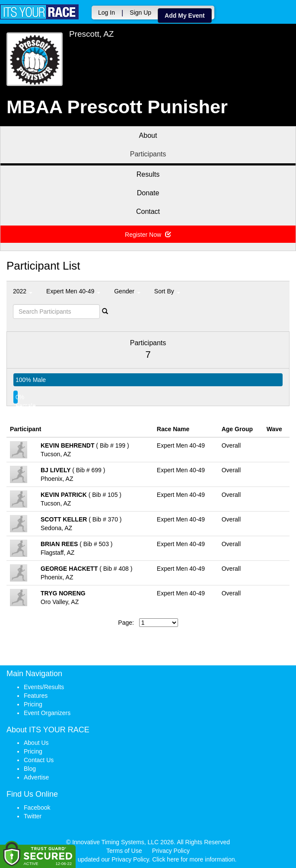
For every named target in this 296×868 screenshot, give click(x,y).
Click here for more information (193, 859)
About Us (36, 743)
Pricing (33, 704)
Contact (148, 211)
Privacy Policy (171, 851)
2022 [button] (23, 291)
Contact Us (39, 760)
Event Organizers (47, 713)
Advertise (36, 777)
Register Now (148, 235)
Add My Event (185, 16)
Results (148, 174)
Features (36, 696)
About (148, 135)
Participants (148, 154)
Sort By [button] (167, 291)
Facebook (37, 808)
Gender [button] (127, 291)
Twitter (33, 816)
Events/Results (44, 687)
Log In (107, 13)
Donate (148, 193)
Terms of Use (124, 851)
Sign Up (140, 13)
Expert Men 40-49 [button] (73, 291)
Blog (30, 769)
